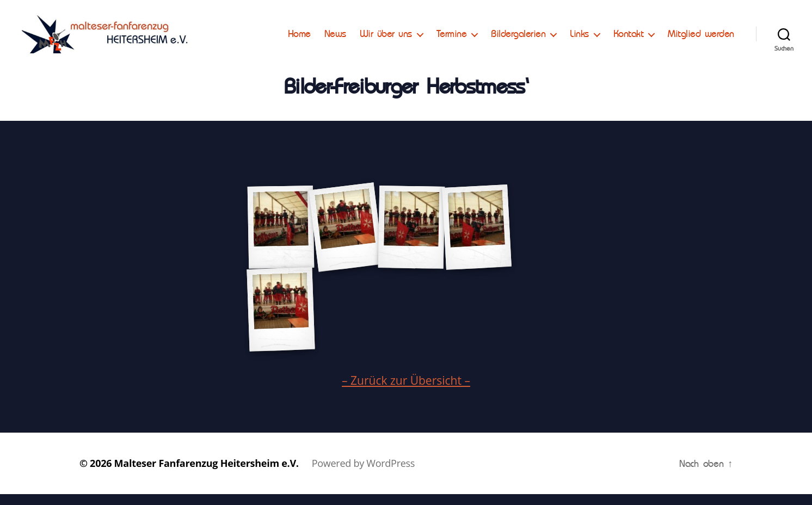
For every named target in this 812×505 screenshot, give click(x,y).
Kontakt (629, 39)
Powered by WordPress (363, 474)
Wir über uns (386, 39)
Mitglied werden (701, 39)
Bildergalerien (518, 39)
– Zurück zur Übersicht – (406, 391)
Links (579, 39)
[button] (17, 16)
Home (299, 39)
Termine (452, 39)
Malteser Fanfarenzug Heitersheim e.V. (207, 474)
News (335, 39)
